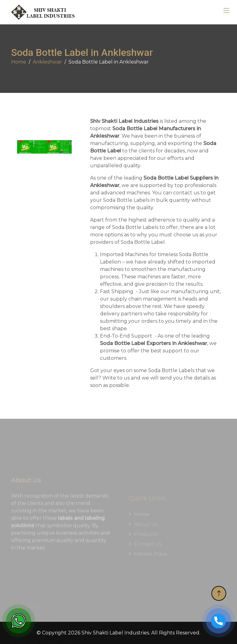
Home (19, 62)
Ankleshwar (47, 62)
